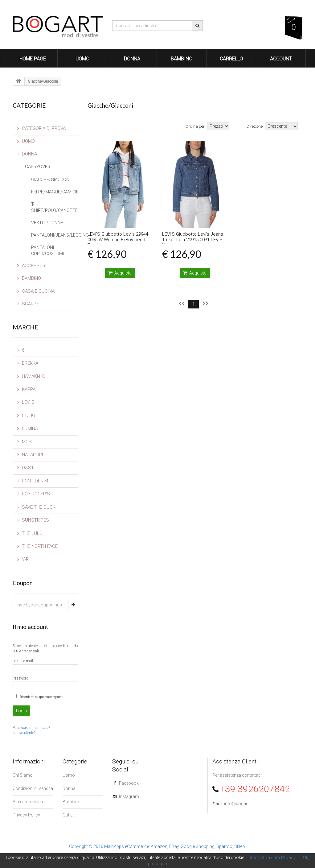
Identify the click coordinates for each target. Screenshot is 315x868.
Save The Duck (36, 507)
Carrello (231, 59)
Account (281, 59)
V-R (23, 559)
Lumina (28, 428)
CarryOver (38, 167)
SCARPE (28, 304)
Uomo (82, 59)
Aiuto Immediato (29, 802)
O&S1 (25, 468)
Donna (132, 59)
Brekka (28, 363)
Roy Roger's (34, 494)
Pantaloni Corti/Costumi (47, 250)
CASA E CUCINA (36, 291)
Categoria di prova (41, 128)
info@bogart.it (238, 804)
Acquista (120, 273)
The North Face (37, 546)
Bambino (182, 59)
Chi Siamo (23, 775)
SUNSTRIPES (33, 520)
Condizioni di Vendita (33, 788)
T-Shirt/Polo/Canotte (54, 207)
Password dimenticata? (31, 728)
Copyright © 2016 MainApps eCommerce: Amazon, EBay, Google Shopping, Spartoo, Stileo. (157, 846)
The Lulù (30, 533)
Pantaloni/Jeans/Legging (55, 235)
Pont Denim (33, 481)
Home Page (33, 59)
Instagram (129, 796)
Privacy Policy (26, 815)
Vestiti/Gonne (47, 223)
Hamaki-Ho (31, 376)
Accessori (32, 266)
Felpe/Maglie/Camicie (55, 192)
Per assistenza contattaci (237, 775)
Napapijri (30, 455)
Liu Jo (26, 415)
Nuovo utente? (24, 733)
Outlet (68, 815)
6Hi (23, 350)
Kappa (26, 389)
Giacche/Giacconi (51, 180)
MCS (25, 442)
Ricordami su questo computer (41, 697)
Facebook (129, 783)
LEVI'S (26, 402)
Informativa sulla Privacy (272, 858)
